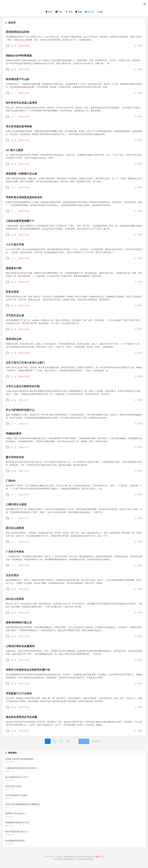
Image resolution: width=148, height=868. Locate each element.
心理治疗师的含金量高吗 (20, 647)
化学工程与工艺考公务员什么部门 (25, 363)
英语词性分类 (14, 340)
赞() (138, 46)
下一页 (84, 742)
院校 (79, 12)
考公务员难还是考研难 (19, 127)
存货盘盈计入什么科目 (19, 694)
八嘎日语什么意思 (16, 505)
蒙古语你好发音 (15, 458)
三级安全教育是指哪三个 (20, 222)
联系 (98, 857)
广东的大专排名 (15, 552)
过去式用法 (12, 576)
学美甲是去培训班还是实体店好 (24, 198)
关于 (103, 857)
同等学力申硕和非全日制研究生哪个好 (28, 670)
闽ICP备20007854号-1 (86, 857)
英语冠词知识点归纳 (17, 33)
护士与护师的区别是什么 (20, 411)
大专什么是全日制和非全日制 (23, 387)
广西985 (11, 481)
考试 (69, 12)
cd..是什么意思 (14, 151)
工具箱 (100, 12)
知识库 (89, 12)
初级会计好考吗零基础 (19, 56)
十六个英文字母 (15, 245)
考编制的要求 (14, 434)
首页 (49, 12)
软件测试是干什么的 (17, 80)
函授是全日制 (14, 269)
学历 (59, 12)
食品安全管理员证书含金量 (21, 718)
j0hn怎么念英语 (15, 600)
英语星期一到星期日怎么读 (21, 174)
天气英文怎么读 (15, 316)
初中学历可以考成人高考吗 (21, 103)
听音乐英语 (12, 292)
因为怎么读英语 (15, 529)
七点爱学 (74, 5)
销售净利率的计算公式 (19, 623)
